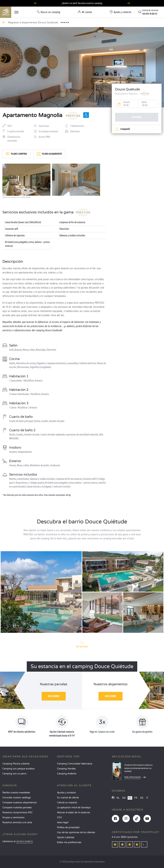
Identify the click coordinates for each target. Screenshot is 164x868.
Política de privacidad (68, 827)
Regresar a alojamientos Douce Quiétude (33, 22)
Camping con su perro (14, 774)
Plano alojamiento (49, 154)
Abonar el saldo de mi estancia (73, 813)
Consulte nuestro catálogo (17, 798)
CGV (59, 818)
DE (142, 798)
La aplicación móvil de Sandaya (74, 808)
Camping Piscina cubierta (16, 764)
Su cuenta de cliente (68, 798)
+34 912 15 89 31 (24, 842)
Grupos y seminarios (13, 818)
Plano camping (16, 154)
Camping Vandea (66, 769)
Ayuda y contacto (66, 793)
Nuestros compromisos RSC (18, 813)
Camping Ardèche (67, 774)
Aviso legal (63, 822)
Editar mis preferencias (69, 842)
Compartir (123, 129)
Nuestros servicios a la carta (17, 822)
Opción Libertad (66, 837)
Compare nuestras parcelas (17, 808)
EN (124, 798)
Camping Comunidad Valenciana (75, 764)
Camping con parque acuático (19, 769)
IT (147, 798)
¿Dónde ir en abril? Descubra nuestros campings (82, 4)
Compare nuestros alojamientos (20, 803)
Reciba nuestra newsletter (16, 793)
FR (136, 798)
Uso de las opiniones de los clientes (76, 832)
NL (118, 798)
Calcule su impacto (67, 803)
